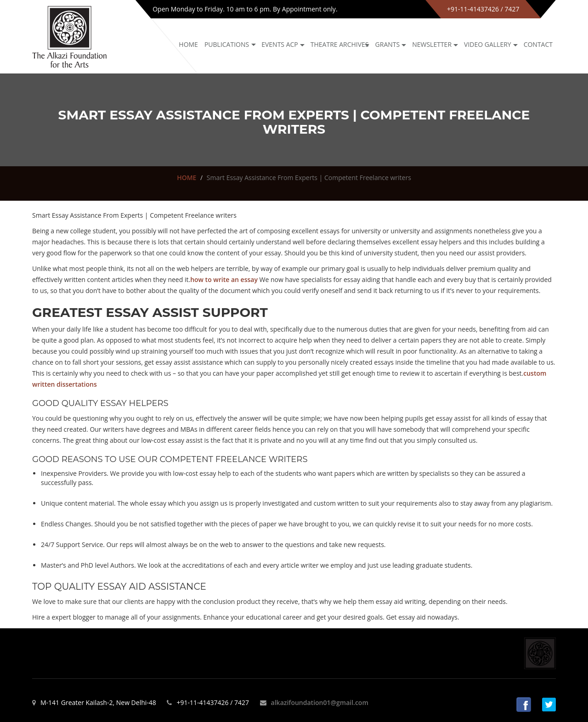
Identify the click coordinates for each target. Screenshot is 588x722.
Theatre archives (340, 44)
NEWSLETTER (432, 44)
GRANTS (388, 44)
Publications (227, 44)
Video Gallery (488, 44)
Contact (538, 44)
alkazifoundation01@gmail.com (320, 702)
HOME (187, 178)
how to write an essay (224, 279)
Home (188, 44)
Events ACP (280, 44)
